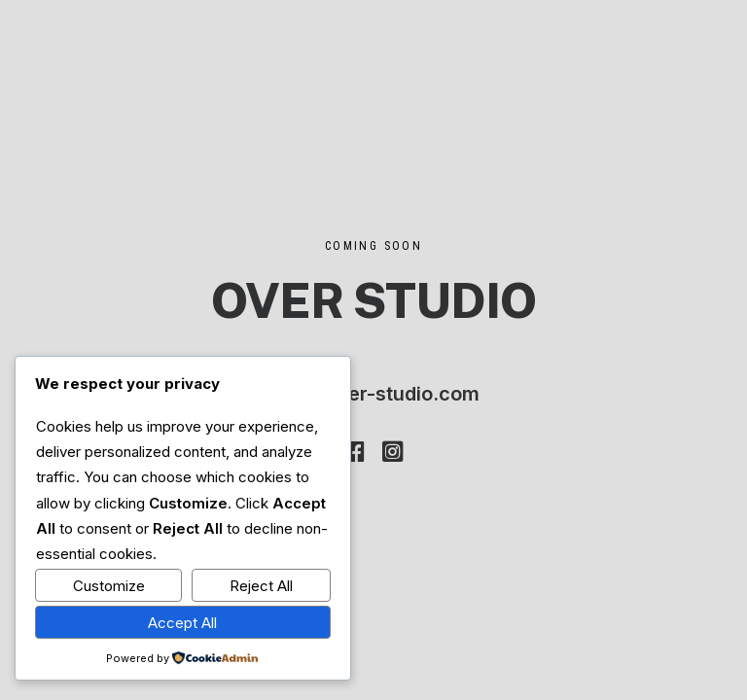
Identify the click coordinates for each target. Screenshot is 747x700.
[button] (355, 456)
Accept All (182, 623)
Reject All (261, 586)
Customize (109, 586)
